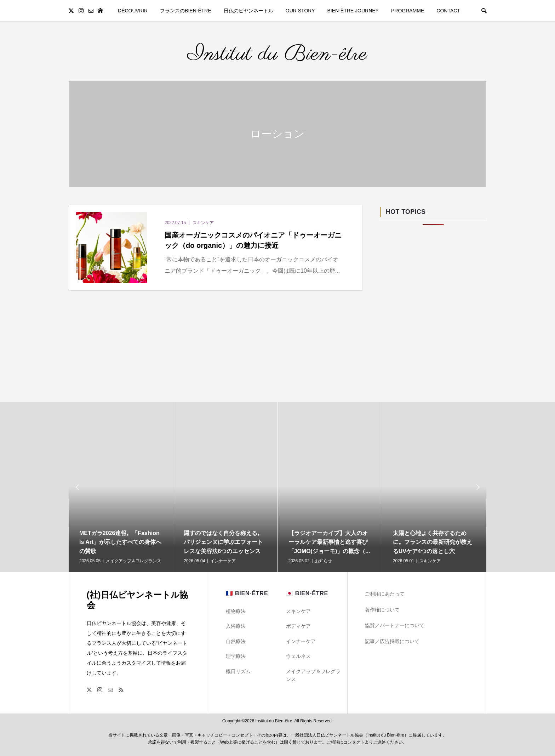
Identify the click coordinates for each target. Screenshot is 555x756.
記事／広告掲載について (392, 641)
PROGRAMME (408, 11)
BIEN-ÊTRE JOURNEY (353, 11)
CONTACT (448, 11)
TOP (100, 11)
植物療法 (236, 611)
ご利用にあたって (385, 594)
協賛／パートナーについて (395, 625)
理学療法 (236, 656)
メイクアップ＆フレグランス (313, 675)
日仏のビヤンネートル (248, 11)
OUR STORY (300, 11)
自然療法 (236, 641)
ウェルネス (298, 656)
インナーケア (301, 641)
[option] (121, 487)
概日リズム (238, 671)
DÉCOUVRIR (133, 11)
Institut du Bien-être (277, 54)
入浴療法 (236, 626)
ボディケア (298, 626)
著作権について (382, 610)
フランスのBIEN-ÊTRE (186, 11)
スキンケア (298, 611)
